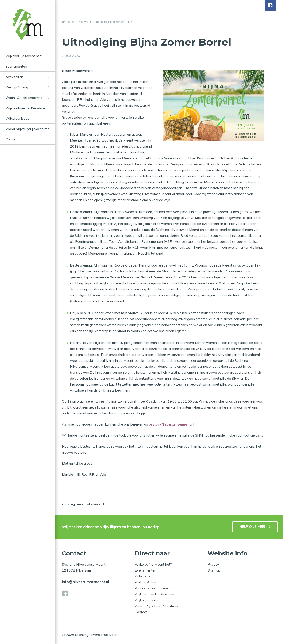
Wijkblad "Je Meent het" (24, 56)
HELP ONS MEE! (252, 526)
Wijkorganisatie (17, 118)
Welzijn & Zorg (17, 87)
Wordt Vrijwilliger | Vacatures (27, 129)
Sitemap (214, 570)
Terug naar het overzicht (86, 504)
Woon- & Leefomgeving (24, 98)
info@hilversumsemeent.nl (85, 582)
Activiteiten (14, 77)
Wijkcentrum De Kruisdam (25, 108)
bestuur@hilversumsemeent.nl (171, 424)
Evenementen (16, 66)
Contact (12, 139)
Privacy (213, 564)
